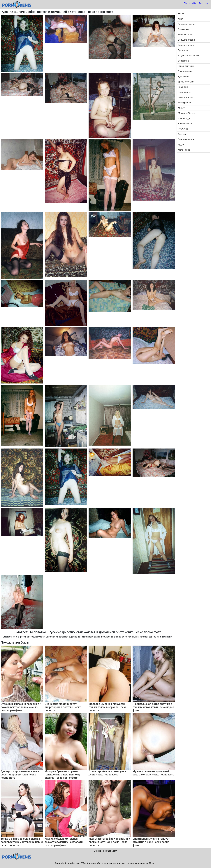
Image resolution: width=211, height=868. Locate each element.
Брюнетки (183, 50)
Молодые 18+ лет (187, 113)
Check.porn (112, 851)
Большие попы (186, 35)
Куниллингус (184, 92)
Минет (181, 108)
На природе (184, 118)
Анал (181, 19)
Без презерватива (187, 24)
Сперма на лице (186, 139)
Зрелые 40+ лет (186, 82)
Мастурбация (185, 103)
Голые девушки (186, 66)
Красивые (183, 87)
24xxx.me (203, 3)
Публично (183, 129)
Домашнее (183, 76)
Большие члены (186, 45)
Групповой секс (186, 71)
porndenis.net (74, 863)
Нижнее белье (185, 124)
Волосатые (184, 61)
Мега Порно (184, 150)
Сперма (182, 134)
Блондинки (184, 29)
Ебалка (182, 14)
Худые (181, 145)
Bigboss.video (191, 3)
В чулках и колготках (189, 56)
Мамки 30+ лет (186, 97)
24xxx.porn (99, 851)
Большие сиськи (186, 40)
